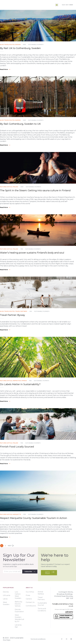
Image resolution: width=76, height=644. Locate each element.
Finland (15, 187)
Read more (5, 69)
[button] (57, 5)
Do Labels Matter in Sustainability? (20, 384)
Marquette (17, 514)
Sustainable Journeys (36, 45)
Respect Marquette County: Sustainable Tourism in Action (34, 518)
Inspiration (17, 381)
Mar (24, 45)
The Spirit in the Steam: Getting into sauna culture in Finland (35, 190)
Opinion (24, 381)
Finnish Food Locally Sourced (17, 447)
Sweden (18, 45)
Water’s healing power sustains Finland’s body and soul (32, 253)
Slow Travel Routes (7, 45)
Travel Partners (21, 311)
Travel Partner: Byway (12, 315)
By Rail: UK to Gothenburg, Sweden (20, 48)
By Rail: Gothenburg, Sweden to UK (20, 124)
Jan (31, 311)
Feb (22, 249)
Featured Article (6, 187)
